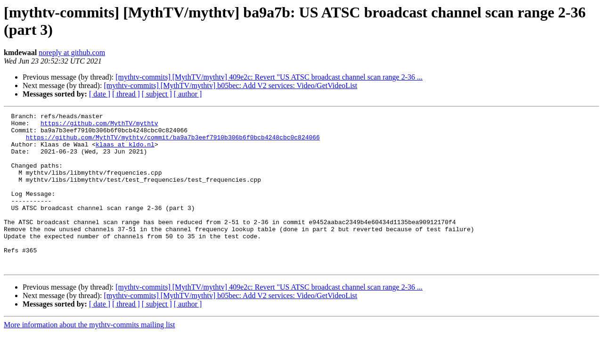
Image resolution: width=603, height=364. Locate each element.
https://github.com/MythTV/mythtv (99, 126)
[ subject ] (157, 94)
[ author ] (188, 94)
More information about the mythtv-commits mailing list (90, 356)
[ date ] (100, 94)
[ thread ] (126, 94)
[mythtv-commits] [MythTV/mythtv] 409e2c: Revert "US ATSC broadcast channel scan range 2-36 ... (269, 77)
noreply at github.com (72, 53)
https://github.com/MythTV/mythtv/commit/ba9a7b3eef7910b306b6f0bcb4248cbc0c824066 (173, 143)
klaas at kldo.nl (125, 151)
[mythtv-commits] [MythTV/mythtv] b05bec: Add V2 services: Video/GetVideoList (230, 85)
